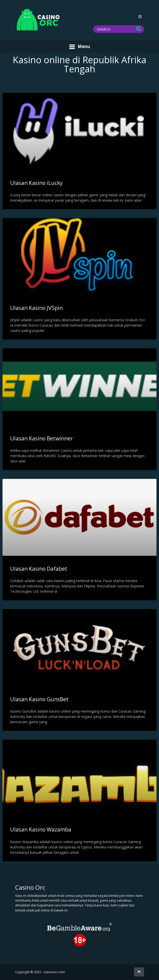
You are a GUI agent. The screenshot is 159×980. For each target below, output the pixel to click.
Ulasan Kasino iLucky (36, 183)
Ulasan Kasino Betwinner (41, 438)
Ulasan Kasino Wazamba (41, 829)
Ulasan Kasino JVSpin (36, 308)
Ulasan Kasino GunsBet (39, 699)
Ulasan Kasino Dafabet (39, 569)
